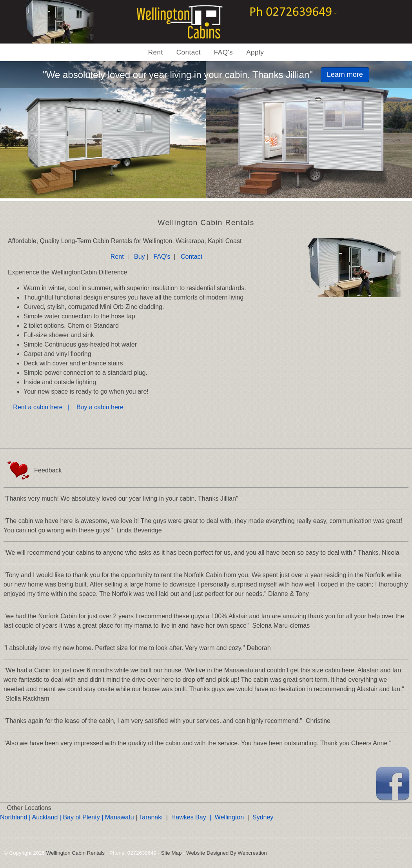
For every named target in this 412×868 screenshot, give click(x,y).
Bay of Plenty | (84, 817)
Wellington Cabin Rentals (75, 853)
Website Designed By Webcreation (226, 853)
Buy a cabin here (101, 407)
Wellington (229, 817)
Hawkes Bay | (193, 817)
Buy (140, 257)
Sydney (263, 817)
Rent (156, 52)
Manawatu (120, 817)
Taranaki (151, 817)
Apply (255, 52)
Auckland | (47, 817)
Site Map (172, 853)
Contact (189, 52)
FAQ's (223, 52)
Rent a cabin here (39, 407)
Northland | (16, 817)
